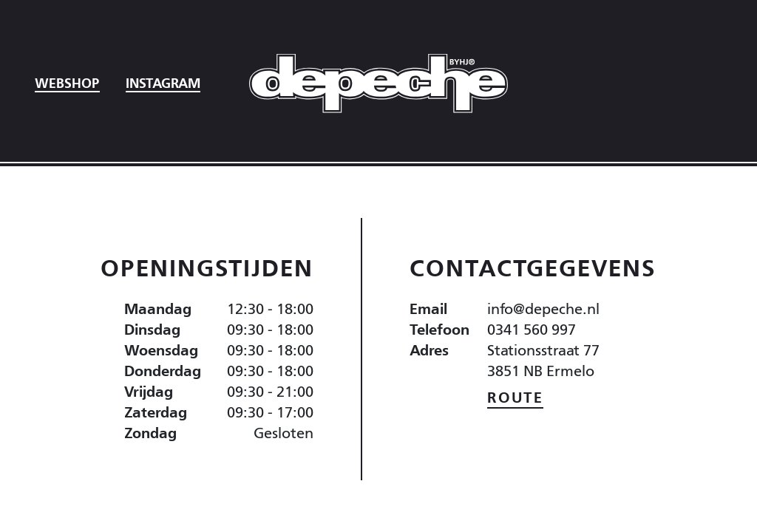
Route (515, 397)
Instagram (163, 83)
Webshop (67, 83)
